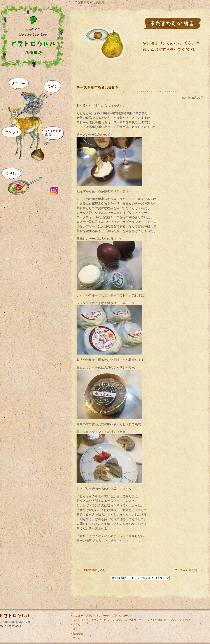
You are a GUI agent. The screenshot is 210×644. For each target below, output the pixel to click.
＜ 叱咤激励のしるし (91, 570)
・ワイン (75, 620)
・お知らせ (77, 634)
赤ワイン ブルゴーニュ (131, 620)
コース (126, 616)
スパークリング (92, 620)
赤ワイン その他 (181, 620)
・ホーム (75, 638)
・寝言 (74, 629)
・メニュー (77, 616)
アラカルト (92, 616)
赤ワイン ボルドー (158, 620)
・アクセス (77, 625)
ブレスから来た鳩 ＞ (189, 570)
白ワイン (109, 620)
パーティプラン (111, 616)
